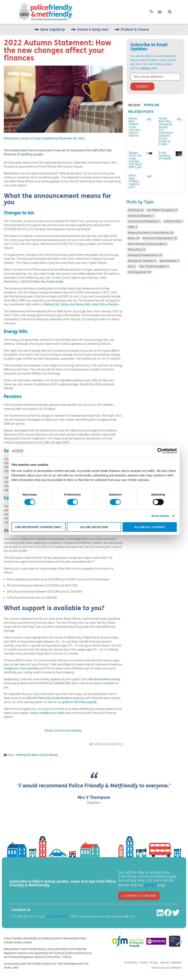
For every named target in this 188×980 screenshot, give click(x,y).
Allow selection (94, 527)
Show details (160, 516)
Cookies (144, 963)
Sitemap (164, 963)
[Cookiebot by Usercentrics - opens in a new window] (160, 451)
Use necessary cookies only (38, 527)
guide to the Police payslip (79, 702)
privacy (145, 68)
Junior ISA (98, 304)
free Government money (104, 679)
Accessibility (131, 963)
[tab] (135, 105)
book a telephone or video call (50, 713)
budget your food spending (21, 668)
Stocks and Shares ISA (75, 304)
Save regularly (53, 29)
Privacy (154, 963)
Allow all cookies (150, 527)
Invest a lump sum (93, 29)
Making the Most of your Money (37, 755)
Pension (114, 304)
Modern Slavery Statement (167, 968)
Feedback (176, 963)
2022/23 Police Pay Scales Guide (42, 282)
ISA (13, 300)
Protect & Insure (135, 29)
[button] (160, 12)
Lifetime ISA (51, 304)
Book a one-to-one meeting (63, 731)
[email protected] (57, 916)
